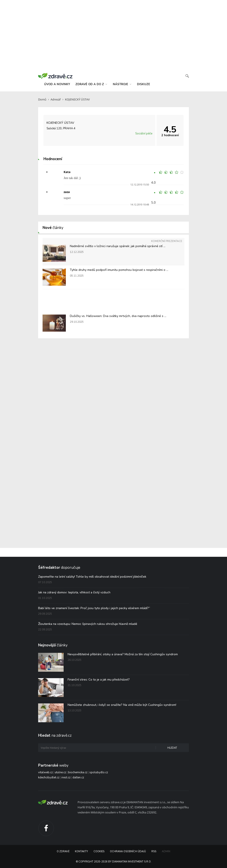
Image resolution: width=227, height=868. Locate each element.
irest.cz (66, 777)
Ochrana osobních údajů (128, 851)
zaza (67, 192)
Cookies (99, 851)
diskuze (144, 84)
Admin (166, 851)
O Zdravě (63, 851)
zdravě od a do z (91, 84)
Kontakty (81, 851)
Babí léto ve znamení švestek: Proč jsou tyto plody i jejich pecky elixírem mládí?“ (94, 608)
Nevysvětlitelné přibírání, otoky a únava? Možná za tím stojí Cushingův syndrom (123, 654)
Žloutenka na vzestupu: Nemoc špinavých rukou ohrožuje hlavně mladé (88, 624)
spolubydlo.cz (99, 772)
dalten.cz (78, 777)
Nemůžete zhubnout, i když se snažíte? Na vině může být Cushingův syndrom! (122, 705)
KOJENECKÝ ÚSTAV (77, 99)
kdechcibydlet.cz (49, 777)
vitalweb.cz (45, 772)
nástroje (122, 84)
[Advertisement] (113, 35)
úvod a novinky (57, 84)
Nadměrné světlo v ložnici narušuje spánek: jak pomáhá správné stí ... (118, 246)
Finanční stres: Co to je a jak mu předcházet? (99, 680)
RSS (154, 851)
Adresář (56, 99)
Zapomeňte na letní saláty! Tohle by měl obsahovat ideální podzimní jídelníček (92, 577)
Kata (67, 172)
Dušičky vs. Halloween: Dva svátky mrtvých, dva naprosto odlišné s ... (118, 316)
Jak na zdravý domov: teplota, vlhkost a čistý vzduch (74, 592)
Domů (42, 99)
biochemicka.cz (78, 772)
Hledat (172, 748)
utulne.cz (60, 772)
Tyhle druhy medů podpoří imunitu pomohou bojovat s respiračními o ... (119, 270)
